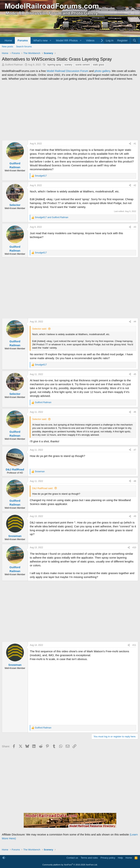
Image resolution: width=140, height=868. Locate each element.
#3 (135, 227)
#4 (135, 322)
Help (120, 858)
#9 (135, 516)
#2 (135, 185)
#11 (134, 645)
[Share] (130, 144)
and (52, 217)
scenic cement (83, 65)
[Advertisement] (70, 110)
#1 (135, 144)
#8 (135, 481)
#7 (135, 450)
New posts (7, 46)
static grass (99, 65)
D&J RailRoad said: (43, 488)
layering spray (54, 65)
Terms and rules (89, 858)
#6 (135, 412)
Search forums (24, 46)
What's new (40, 40)
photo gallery (102, 71)
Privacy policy (108, 858)
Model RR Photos (67, 40)
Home (8, 40)
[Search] (135, 40)
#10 (134, 547)
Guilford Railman (14, 65)
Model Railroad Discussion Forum (67, 71)
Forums (23, 40)
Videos (90, 40)
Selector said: (40, 329)
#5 (135, 374)
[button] (51, 40)
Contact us (72, 858)
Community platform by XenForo (70, 865)
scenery (68, 65)
